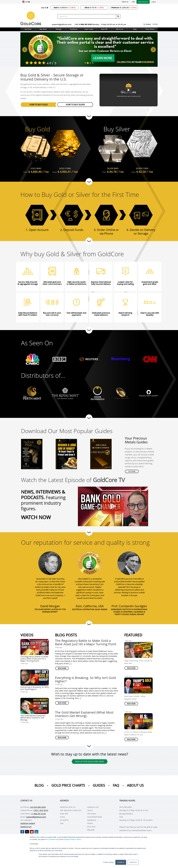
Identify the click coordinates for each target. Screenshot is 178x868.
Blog (135, 29)
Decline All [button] (133, 862)
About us (135, 785)
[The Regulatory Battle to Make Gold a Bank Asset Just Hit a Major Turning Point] (109, 505)
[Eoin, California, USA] (90, 563)
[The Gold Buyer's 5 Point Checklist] (101, 451)
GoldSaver (74, 29)
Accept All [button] (121, 862)
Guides (99, 785)
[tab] (85, 63)
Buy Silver (43, 29)
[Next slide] (153, 50)
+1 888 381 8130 (85, 24)
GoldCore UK (26, 827)
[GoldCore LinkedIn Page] (36, 832)
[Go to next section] (89, 116)
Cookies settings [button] (108, 862)
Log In (154, 2)
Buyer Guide (89, 29)
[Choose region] (26, 2)
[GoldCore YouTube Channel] (32, 832)
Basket (150, 24)
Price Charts (150, 29)
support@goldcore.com (62, 24)
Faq (116, 785)
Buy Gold (28, 29)
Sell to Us (120, 29)
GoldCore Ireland (28, 823)
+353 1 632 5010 (41, 810)
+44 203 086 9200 (38, 807)
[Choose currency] (44, 8)
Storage (59, 29)
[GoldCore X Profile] (27, 832)
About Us (125, 2)
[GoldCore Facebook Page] (22, 832)
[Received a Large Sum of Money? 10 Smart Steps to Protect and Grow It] (66, 451)
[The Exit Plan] (32, 451)
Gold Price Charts (68, 785)
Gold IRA (104, 29)
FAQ (133, 2)
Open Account (143, 2)
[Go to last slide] (25, 50)
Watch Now (36, 517)
